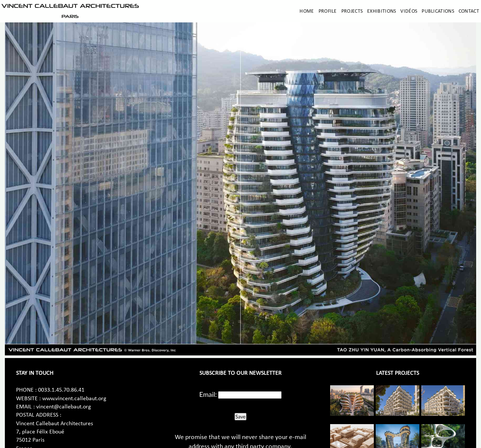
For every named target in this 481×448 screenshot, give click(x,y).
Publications (438, 11)
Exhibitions (381, 11)
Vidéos (409, 11)
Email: (208, 394)
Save (240, 417)
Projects (352, 11)
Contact (469, 11)
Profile (328, 11)
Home (307, 11)
